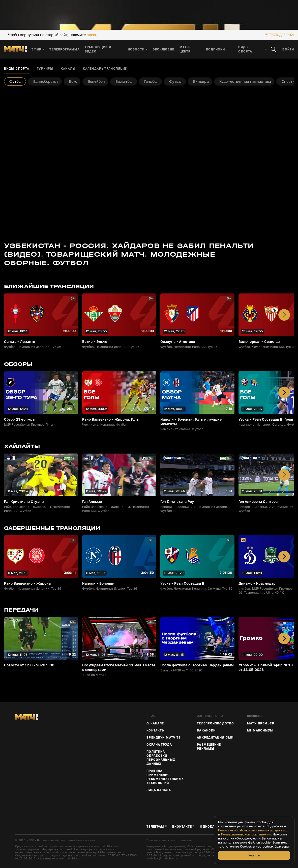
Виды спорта (17, 69)
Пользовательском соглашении (246, 834)
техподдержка (281, 35)
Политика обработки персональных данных (161, 758)
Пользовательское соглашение (169, 840)
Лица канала (159, 790)
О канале (155, 723)
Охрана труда (159, 745)
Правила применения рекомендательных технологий (165, 777)
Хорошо (254, 855)
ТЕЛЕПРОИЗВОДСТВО (215, 723)
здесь (92, 35)
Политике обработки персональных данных (252, 830)
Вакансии (206, 730)
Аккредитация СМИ (215, 738)
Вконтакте (182, 826)
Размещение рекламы (209, 747)
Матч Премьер (261, 723)
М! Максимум (260, 730)
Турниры (45, 69)
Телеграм (155, 826)
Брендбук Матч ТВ (164, 738)
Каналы (68, 69)
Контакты (156, 730)
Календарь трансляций (105, 69)
